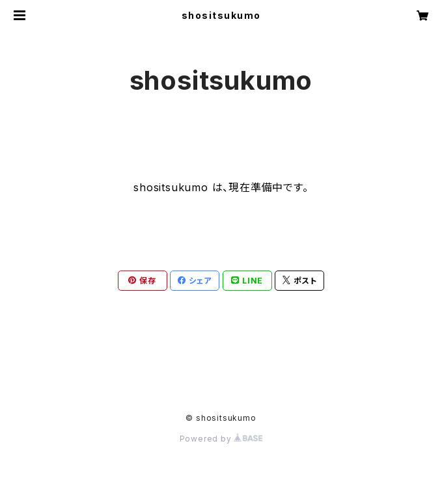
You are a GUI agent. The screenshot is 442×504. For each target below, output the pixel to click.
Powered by (221, 439)
